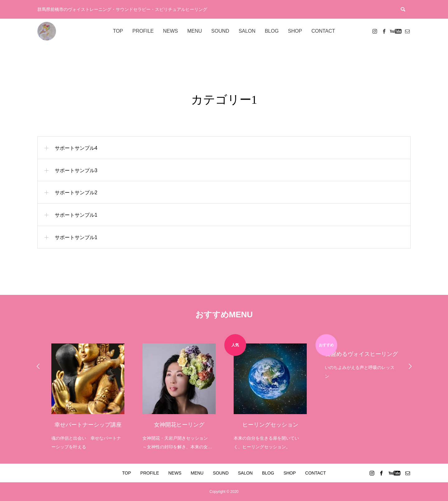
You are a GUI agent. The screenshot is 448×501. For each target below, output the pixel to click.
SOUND (220, 31)
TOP (118, 31)
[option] (88, 393)
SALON (247, 31)
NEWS (170, 31)
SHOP (295, 31)
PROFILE (143, 31)
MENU (195, 31)
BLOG (272, 31)
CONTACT (323, 31)
